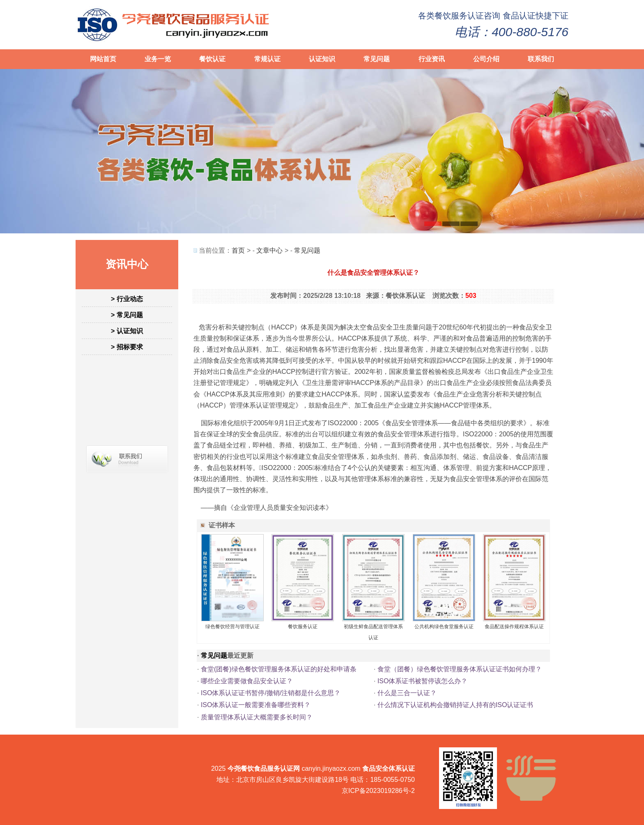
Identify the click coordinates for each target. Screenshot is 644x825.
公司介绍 (486, 59)
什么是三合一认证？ (407, 693)
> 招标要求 (127, 347)
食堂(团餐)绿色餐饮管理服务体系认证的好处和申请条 (279, 669)
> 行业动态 (127, 299)
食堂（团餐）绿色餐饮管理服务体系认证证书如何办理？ (460, 669)
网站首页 (103, 59)
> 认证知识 (127, 331)
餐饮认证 (212, 59)
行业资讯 (432, 59)
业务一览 (158, 59)
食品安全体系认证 (389, 769)
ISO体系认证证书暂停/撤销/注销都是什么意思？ (271, 693)
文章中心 (269, 250)
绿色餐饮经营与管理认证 (232, 627)
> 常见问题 (127, 315)
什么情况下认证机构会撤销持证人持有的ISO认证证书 (455, 705)
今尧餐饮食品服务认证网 (264, 769)
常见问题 (377, 59)
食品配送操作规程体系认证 (514, 627)
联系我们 (541, 59)
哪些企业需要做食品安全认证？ (247, 681)
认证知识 (322, 59)
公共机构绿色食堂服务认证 (444, 627)
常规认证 (267, 59)
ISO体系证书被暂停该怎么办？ (423, 681)
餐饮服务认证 (459, 16)
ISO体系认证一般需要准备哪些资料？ (256, 705)
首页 (238, 250)
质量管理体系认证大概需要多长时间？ (257, 717)
